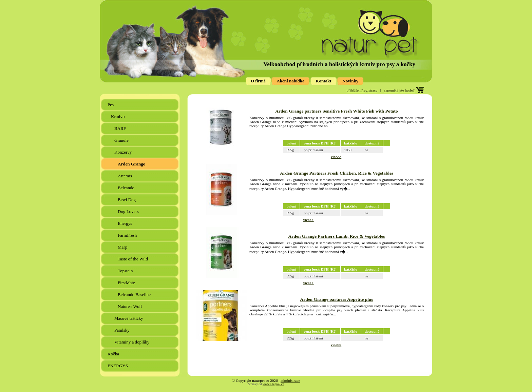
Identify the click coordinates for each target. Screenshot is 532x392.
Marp (123, 247)
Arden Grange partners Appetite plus (337, 299)
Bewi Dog (127, 200)
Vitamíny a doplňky (132, 342)
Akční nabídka (290, 81)
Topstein (126, 271)
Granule (122, 140)
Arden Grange (132, 164)
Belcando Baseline (135, 295)
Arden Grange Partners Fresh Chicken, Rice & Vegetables (337, 173)
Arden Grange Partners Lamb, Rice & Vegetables (337, 236)
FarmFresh (128, 235)
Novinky (350, 81)
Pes (111, 105)
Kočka (114, 354)
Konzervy (124, 152)
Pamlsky (122, 330)
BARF (121, 128)
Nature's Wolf (130, 306)
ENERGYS (118, 366)
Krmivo (118, 116)
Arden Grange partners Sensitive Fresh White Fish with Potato (337, 111)
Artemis (125, 176)
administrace (290, 380)
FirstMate (127, 283)
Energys (126, 223)
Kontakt (323, 81)
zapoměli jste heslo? (399, 90)
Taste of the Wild (133, 259)
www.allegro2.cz (273, 384)
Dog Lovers (129, 211)
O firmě (258, 81)
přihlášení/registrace (362, 90)
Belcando (127, 188)
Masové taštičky (129, 318)
